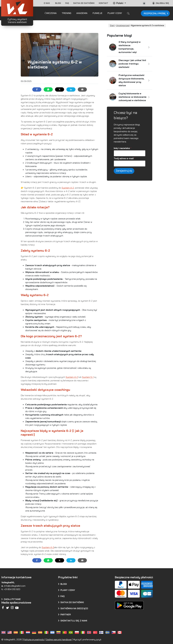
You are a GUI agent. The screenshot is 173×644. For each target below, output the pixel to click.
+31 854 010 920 (12, 589)
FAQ (67, 3)
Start (112, 25)
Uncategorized (123, 25)
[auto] (144, 3)
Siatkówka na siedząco (74, 608)
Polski (118, 3)
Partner (66, 615)
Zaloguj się (161, 3)
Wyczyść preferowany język (87, 640)
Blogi (58, 3)
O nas (47, 3)
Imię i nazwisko (122, 148)
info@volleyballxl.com (15, 586)
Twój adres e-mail (124, 158)
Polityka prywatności (34, 640)
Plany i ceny (68, 590)
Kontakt (103, 3)
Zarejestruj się (124, 171)
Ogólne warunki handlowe (59, 640)
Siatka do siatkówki (84, 3)
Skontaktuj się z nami (74, 621)
